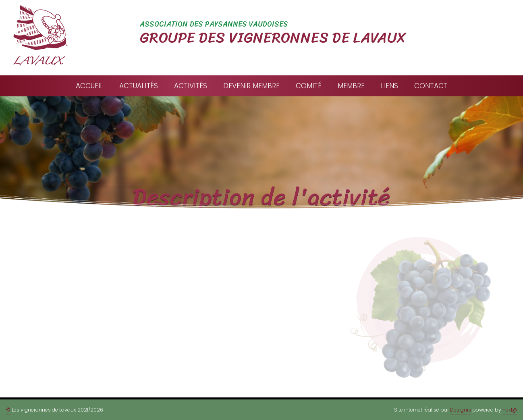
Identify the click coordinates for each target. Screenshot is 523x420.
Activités (191, 86)
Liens (389, 86)
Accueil (89, 86)
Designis (461, 410)
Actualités (139, 86)
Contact (431, 86)
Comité (309, 86)
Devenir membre (251, 86)
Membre (351, 86)
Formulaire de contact (217, 333)
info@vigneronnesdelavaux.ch (229, 317)
